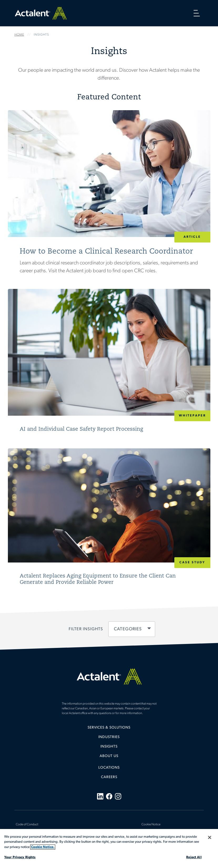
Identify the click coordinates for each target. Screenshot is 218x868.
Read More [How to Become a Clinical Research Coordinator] (109, 200)
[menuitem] (109, 730)
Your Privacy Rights (20, 857)
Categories (128, 629)
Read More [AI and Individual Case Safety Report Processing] (109, 365)
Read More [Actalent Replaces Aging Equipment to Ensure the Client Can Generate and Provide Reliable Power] (109, 521)
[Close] (210, 837)
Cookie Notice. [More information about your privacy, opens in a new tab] (43, 847)
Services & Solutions (109, 728)
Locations (109, 768)
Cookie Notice (151, 825)
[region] (109, 848)
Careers (109, 777)
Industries (109, 737)
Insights (109, 747)
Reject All (194, 857)
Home (41, 13)
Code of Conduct (27, 825)
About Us (109, 756)
